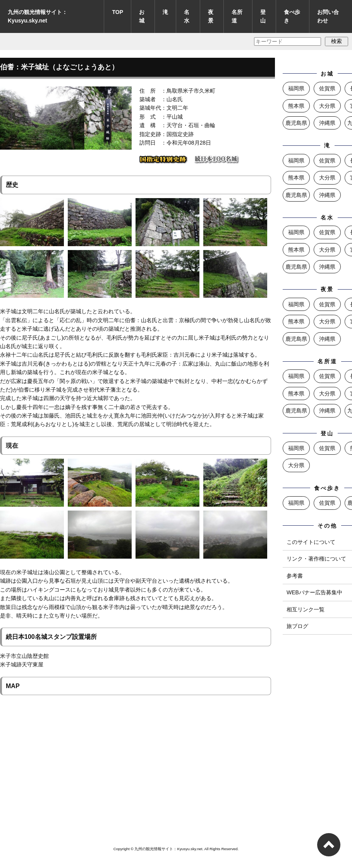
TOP (118, 12)
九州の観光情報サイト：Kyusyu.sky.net (38, 16)
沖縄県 (327, 123)
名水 (187, 16)
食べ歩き (292, 16)
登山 (263, 16)
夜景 (211, 16)
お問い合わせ (328, 16)
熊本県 (296, 106)
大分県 (327, 106)
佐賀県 (327, 88)
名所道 (237, 16)
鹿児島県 (296, 123)
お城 (142, 16)
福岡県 (296, 88)
